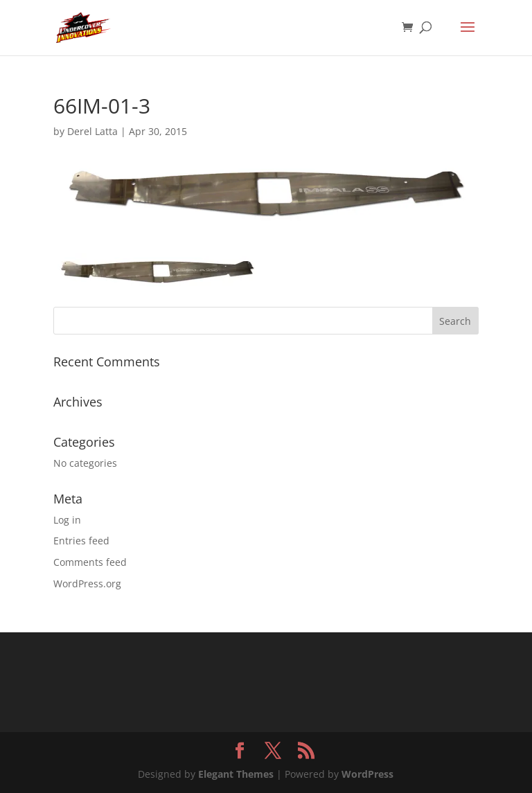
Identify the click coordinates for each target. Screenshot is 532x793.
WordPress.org (87, 583)
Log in (67, 520)
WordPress (367, 774)
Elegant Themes (236, 774)
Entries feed (81, 541)
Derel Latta (92, 131)
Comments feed (90, 562)
